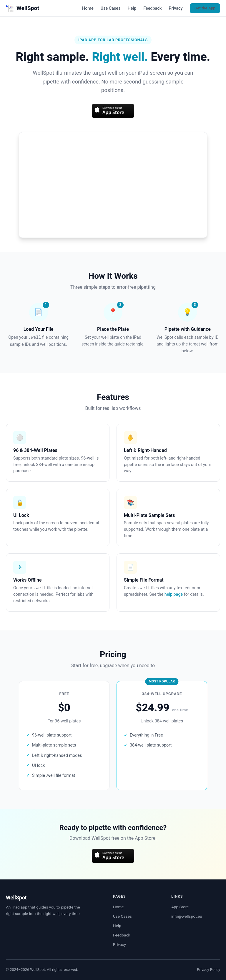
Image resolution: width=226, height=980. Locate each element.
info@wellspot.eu (187, 916)
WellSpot (23, 8)
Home (88, 8)
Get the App (205, 8)
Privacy (176, 8)
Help (132, 8)
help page (174, 594)
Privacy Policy (208, 970)
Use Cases (111, 8)
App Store (180, 907)
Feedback (152, 8)
